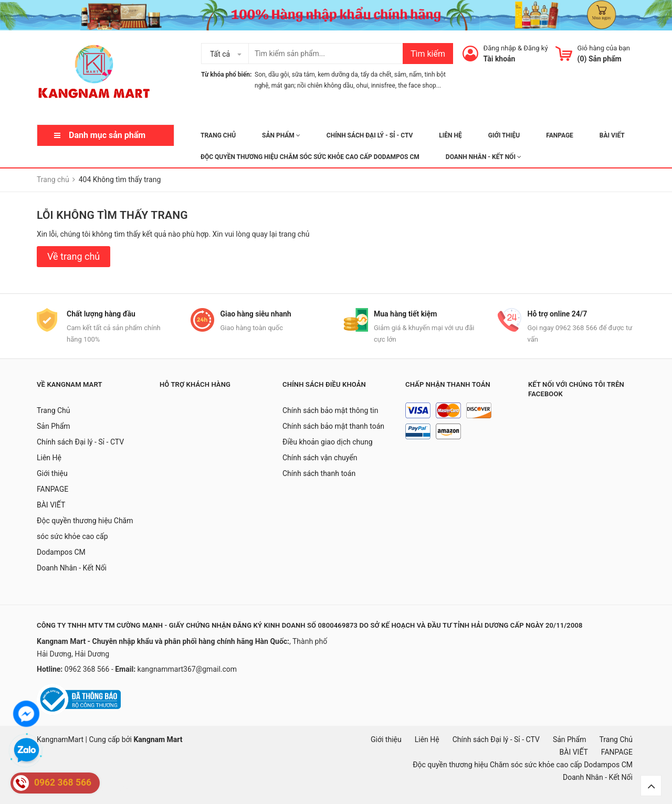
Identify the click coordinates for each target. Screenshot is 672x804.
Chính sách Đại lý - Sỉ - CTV (370, 135)
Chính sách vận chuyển (320, 458)
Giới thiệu (504, 135)
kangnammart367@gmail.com (187, 669)
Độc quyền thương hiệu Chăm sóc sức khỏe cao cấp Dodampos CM (310, 157)
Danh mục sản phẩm (107, 135)
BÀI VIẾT (612, 135)
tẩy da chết (376, 75)
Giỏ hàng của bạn (604, 48)
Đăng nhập (500, 48)
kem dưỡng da (338, 75)
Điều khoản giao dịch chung (328, 442)
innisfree (383, 86)
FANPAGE (560, 135)
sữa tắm (303, 75)
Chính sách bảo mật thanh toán (333, 426)
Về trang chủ (73, 256)
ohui (362, 86)
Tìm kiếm (428, 54)
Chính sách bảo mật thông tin (330, 410)
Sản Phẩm (281, 135)
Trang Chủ (218, 135)
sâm (400, 75)
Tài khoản (500, 59)
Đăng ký (535, 48)
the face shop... (419, 86)
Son (260, 75)
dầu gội (279, 75)
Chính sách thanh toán (319, 473)
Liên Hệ (450, 135)
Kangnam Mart (158, 739)
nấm (415, 75)
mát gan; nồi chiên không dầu (312, 86)
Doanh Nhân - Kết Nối (484, 157)
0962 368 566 (88, 669)
